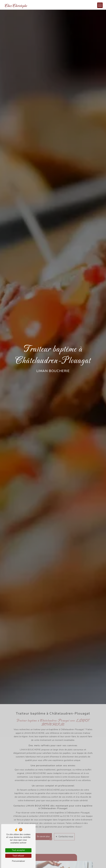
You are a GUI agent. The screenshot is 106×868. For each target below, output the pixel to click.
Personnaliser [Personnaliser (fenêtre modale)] (18, 861)
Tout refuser (18, 856)
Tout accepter (18, 850)
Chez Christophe (16, 6)
